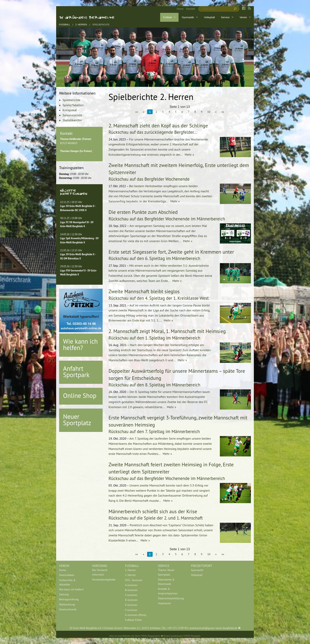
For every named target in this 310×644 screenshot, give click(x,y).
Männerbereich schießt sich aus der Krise (153, 511)
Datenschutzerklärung (171, 598)
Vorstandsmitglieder (104, 580)
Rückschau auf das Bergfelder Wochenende (149, 179)
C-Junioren (131, 595)
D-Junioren (131, 600)
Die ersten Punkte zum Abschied (143, 212)
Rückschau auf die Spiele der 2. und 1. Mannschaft (156, 518)
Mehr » (189, 155)
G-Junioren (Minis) (136, 615)
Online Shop (80, 396)
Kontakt (191, 9)
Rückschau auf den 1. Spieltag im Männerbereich (154, 338)
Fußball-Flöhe (133, 620)
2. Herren (81, 25)
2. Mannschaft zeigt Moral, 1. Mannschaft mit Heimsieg (167, 331)
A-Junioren (131, 585)
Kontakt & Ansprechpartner (168, 591)
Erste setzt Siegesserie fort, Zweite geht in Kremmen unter (171, 252)
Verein (243, 17)
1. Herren (130, 570)
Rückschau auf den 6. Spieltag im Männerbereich (154, 258)
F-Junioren (131, 610)
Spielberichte (101, 25)
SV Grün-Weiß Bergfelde (87, 17)
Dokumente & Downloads (166, 582)
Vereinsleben (67, 575)
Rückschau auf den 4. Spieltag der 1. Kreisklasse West (159, 298)
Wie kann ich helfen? (80, 344)
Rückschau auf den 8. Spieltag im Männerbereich (154, 385)
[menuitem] (179, 9)
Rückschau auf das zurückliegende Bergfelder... (153, 132)
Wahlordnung (67, 604)
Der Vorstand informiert (100, 572)
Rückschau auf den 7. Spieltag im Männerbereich (154, 431)
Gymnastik (188, 17)
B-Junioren (131, 590)
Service (225, 17)
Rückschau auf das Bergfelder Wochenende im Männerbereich (167, 219)
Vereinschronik (68, 609)
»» (223, 112)
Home (180, 9)
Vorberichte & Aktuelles (67, 582)
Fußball (167, 17)
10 (209, 112)
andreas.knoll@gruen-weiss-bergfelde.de (214, 628)
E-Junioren (131, 605)
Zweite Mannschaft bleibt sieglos (144, 291)
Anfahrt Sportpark (76, 372)
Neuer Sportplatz (77, 420)
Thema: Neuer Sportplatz (166, 572)
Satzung (64, 594)
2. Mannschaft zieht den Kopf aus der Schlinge (158, 126)
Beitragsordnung (69, 599)
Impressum (164, 603)
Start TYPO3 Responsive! (147, 636)
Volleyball (209, 17)
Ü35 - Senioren (134, 580)
